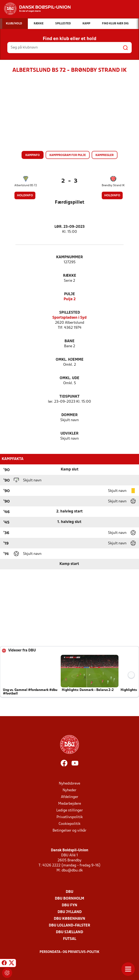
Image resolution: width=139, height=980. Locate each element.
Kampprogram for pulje (68, 155)
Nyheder (69, 790)
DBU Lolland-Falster (69, 926)
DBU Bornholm (69, 899)
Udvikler (69, 434)
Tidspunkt (69, 397)
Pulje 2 (70, 299)
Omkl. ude (69, 378)
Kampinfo (33, 155)
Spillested (70, 313)
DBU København (69, 919)
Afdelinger (70, 797)
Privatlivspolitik (70, 817)
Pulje (69, 294)
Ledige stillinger (70, 810)
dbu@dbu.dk (72, 871)
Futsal (70, 939)
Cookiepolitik (69, 824)
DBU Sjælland (69, 932)
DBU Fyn (69, 905)
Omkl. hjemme (70, 360)
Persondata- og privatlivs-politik (69, 952)
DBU (69, 892)
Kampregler (105, 155)
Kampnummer (69, 257)
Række (70, 276)
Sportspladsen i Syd (69, 318)
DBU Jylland (70, 912)
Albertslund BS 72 (26, 185)
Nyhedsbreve (69, 784)
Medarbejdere (70, 804)
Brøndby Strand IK (113, 185)
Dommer (69, 415)
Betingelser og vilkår (69, 831)
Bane (69, 341)
